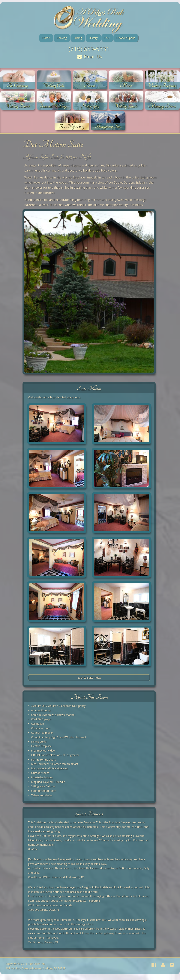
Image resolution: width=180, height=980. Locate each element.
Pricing (78, 38)
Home (46, 38)
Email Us (90, 56)
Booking (62, 38)
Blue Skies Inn (36, 964)
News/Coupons (126, 38)
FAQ (107, 38)
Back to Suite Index (89, 678)
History (93, 38)
